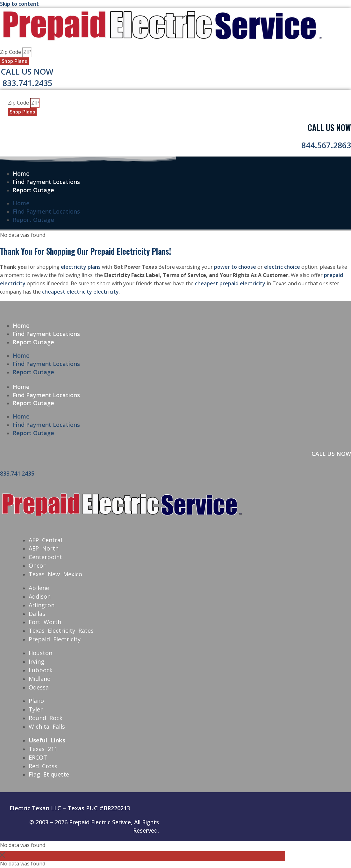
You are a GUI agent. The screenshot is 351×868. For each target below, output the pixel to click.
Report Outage (33, 190)
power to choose (235, 267)
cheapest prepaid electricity (230, 283)
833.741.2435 (27, 83)
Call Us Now (27, 71)
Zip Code (11, 52)
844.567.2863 (326, 145)
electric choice (282, 267)
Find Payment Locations (46, 182)
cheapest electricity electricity (80, 292)
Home (21, 173)
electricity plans (81, 267)
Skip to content (19, 4)
